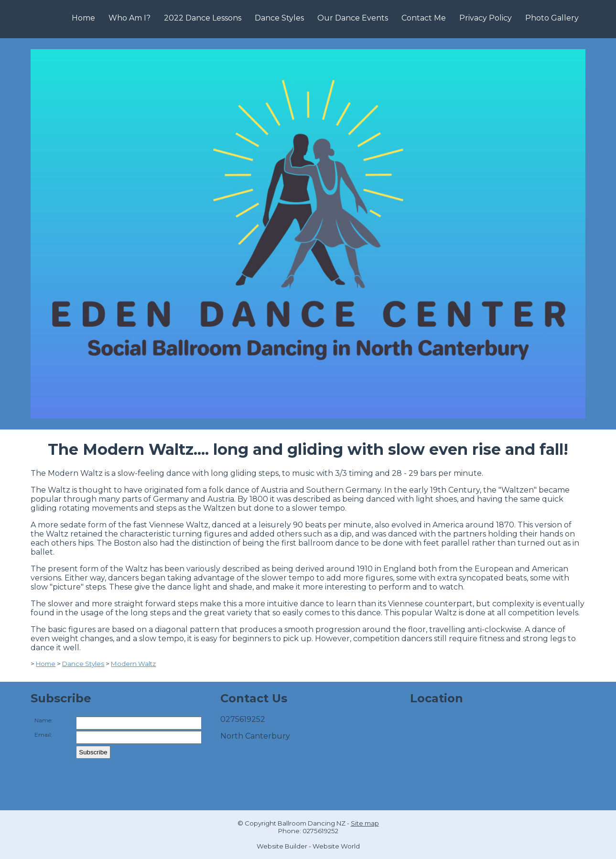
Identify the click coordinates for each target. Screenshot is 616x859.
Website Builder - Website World (308, 846)
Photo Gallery (552, 18)
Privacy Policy (486, 18)
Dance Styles (279, 18)
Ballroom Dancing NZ (312, 823)
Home (83, 18)
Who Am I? (130, 18)
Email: (43, 735)
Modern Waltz (133, 664)
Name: (43, 720)
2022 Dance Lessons (203, 18)
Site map (365, 823)
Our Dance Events (353, 18)
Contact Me (424, 18)
